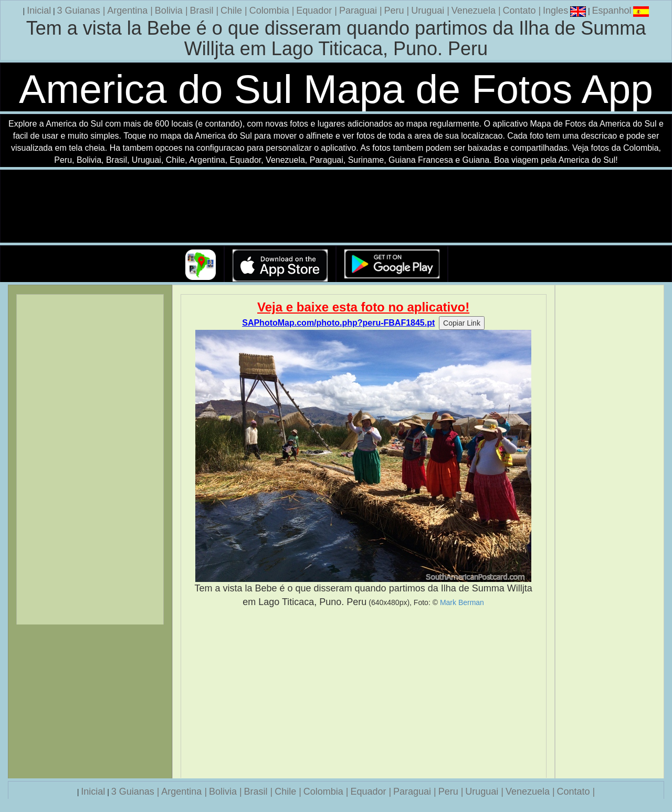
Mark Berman (462, 602)
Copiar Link (462, 323)
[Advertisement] (364, 693)
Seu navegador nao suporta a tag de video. (336, 207)
